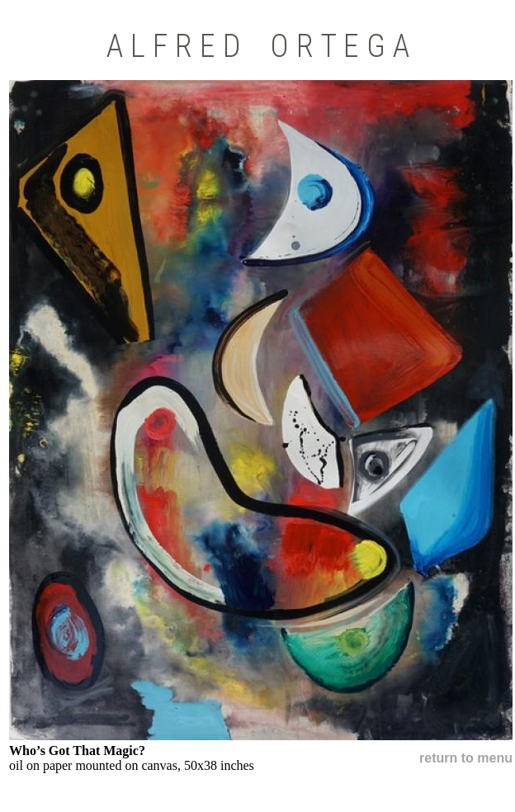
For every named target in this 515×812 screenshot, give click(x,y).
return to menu (466, 758)
